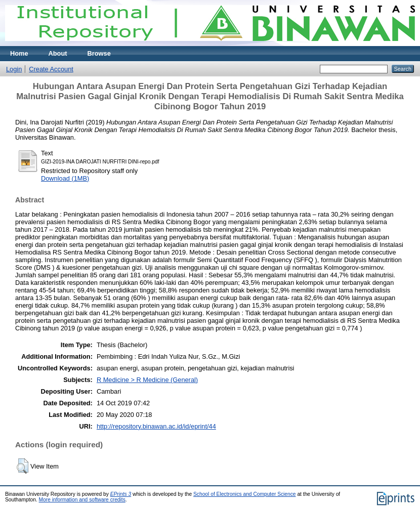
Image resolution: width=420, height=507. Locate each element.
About (58, 53)
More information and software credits (82, 500)
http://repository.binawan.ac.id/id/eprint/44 (156, 426)
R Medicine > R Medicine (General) (147, 380)
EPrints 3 (121, 494)
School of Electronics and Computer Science (245, 494)
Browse (99, 53)
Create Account (51, 69)
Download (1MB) (65, 178)
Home (19, 53)
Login (14, 69)
